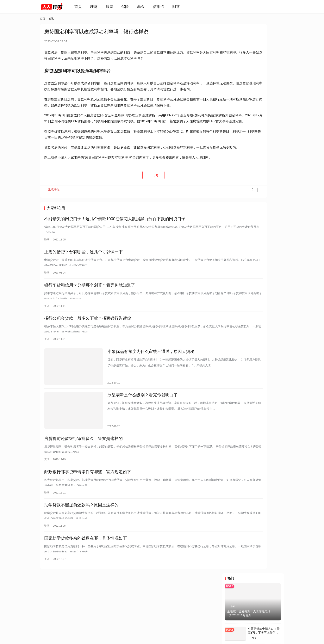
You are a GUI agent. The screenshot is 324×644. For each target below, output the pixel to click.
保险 (131, 7)
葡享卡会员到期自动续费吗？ (246, 188)
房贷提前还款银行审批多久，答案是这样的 (83, 457)
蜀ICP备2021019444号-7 (101, 632)
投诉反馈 (46, 615)
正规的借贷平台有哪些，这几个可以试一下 (83, 278)
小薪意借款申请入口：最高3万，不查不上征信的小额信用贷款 (264, 83)
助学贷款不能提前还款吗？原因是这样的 (81, 527)
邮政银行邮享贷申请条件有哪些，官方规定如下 (88, 492)
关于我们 (63, 615)
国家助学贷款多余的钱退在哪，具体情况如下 (86, 562)
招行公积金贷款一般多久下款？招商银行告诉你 (88, 348)
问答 (182, 7)
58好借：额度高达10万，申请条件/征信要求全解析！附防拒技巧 (264, 104)
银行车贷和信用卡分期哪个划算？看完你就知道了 (90, 313)
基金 (147, 7)
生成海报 (52, 215)
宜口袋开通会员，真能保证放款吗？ (251, 241)
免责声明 (97, 615)
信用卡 (164, 7)
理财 (100, 7)
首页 (84, 7)
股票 (115, 7)
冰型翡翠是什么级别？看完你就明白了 (129, 420)
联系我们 (80, 615)
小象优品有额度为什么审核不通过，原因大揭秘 (137, 383)
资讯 (47, 264)
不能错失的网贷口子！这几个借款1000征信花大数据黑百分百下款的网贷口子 (115, 243)
